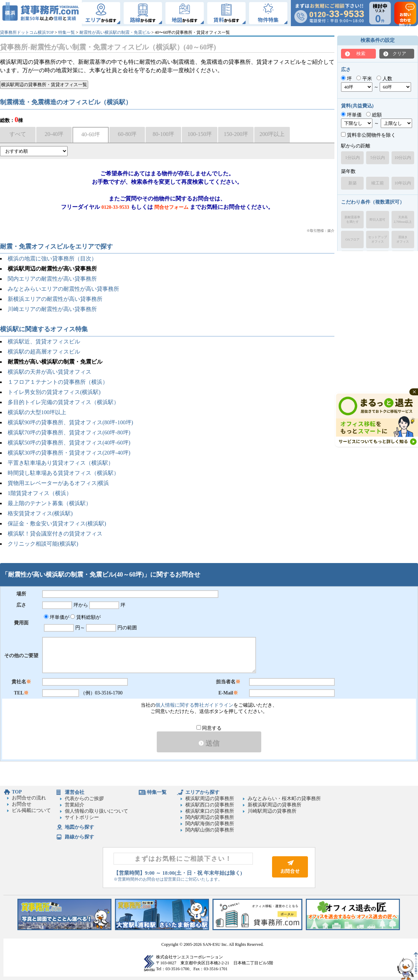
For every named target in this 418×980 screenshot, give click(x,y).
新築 (353, 183)
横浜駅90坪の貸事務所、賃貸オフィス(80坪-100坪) (70, 422)
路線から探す (79, 837)
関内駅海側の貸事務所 (210, 824)
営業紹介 (75, 805)
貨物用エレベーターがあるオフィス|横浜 (58, 483)
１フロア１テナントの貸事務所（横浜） (58, 382)
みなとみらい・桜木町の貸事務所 (284, 799)
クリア (399, 54)
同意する (209, 728)
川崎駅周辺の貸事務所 (272, 811)
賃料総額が (86, 617)
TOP (17, 792)
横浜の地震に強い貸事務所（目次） (52, 259)
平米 (364, 79)
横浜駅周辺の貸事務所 (210, 799)
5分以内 (378, 158)
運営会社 (75, 792)
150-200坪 (236, 134)
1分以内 (353, 158)
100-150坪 (199, 134)
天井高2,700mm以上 (403, 219)
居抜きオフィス (403, 239)
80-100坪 (163, 134)
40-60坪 (90, 134)
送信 (209, 743)
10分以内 (403, 158)
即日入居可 (377, 220)
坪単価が (57, 617)
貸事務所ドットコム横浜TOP (27, 32)
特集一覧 (67, 32)
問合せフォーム (171, 207)
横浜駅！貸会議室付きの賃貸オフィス (55, 534)
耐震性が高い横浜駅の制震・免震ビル (115, 32)
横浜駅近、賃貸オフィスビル (44, 341)
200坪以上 (272, 134)
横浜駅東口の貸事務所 (210, 811)
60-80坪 (127, 134)
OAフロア (353, 240)
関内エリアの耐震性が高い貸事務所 (52, 279)
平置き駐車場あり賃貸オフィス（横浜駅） (61, 463)
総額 (374, 115)
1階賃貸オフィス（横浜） (40, 493)
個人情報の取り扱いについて (96, 811)
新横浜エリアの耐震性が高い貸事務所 (55, 299)
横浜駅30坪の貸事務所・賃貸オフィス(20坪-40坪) (69, 453)
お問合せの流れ (29, 798)
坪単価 (351, 115)
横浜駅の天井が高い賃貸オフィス (49, 372)
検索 (361, 54)
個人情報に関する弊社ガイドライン (194, 705)
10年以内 (403, 183)
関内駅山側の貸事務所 (210, 830)
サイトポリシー (82, 817)
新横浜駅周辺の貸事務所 (274, 805)
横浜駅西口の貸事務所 (210, 805)
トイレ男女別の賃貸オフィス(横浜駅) (54, 392)
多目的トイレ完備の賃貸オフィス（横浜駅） (63, 402)
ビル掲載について (31, 810)
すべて (18, 134)
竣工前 (378, 183)
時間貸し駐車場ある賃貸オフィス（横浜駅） (63, 473)
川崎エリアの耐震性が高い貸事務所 (52, 309)
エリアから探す (202, 792)
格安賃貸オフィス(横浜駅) (40, 513)
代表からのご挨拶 (84, 799)
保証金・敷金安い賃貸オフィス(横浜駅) (57, 523)
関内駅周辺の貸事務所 (210, 817)
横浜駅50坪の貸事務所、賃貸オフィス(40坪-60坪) (69, 443)
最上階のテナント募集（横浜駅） (49, 503)
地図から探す (79, 827)
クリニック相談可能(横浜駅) (43, 544)
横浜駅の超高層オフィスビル (44, 352)
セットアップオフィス (378, 239)
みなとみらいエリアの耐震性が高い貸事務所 (63, 289)
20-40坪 (54, 134)
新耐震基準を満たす (352, 219)
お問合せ (22, 804)
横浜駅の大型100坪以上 (37, 412)
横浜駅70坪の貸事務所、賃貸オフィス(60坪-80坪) (69, 432)
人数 (384, 79)
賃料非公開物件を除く (368, 135)
